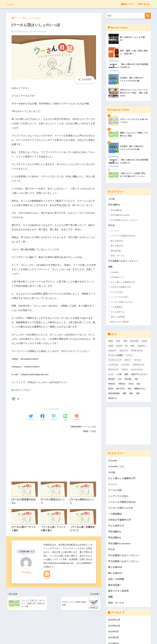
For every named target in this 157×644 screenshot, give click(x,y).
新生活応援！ (117, 251)
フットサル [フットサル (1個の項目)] (125, 365)
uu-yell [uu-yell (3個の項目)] (144, 342)
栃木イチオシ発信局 (120, 322)
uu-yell (12, 4)
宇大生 (112, 226)
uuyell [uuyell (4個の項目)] (111, 346)
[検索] (148, 16)
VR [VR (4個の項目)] (126, 346)
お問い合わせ (143, 4)
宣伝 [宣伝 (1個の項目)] (138, 384)
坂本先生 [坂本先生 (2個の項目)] (112, 380)
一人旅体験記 (117, 308)
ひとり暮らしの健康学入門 (123, 283)
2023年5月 (114, 638)
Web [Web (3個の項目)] (132, 346)
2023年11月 (114, 620)
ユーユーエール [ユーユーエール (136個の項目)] (137, 370)
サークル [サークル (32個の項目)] (137, 361)
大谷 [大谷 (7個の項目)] (120, 380)
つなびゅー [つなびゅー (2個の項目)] (141, 346)
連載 (111, 267)
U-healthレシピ (118, 278)
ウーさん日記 (90, 427)
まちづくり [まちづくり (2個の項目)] (124, 351)
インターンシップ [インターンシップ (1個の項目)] (115, 361)
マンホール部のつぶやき (122, 303)
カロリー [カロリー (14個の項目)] (128, 361)
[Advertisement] (54, 453)
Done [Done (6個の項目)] (118, 342)
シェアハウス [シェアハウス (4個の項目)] (113, 365)
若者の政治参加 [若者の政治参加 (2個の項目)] (114, 394)
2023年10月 (114, 626)
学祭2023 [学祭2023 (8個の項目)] (122, 384)
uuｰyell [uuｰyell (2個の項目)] (119, 346)
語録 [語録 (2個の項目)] (124, 394)
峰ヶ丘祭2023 (117, 246)
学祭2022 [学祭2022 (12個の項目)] (112, 384)
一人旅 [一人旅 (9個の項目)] (119, 375)
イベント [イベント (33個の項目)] (129, 356)
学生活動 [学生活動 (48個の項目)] (128, 380)
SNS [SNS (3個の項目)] (125, 342)
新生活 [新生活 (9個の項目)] (111, 389)
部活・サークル (118, 256)
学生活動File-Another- (121, 215)
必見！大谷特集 (118, 317)
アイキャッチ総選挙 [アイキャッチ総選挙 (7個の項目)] (116, 356)
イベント (115, 231)
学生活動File (115, 205)
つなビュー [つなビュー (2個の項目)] (112, 351)
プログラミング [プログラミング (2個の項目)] (138, 365)
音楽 (94, 431)
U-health (115, 273)
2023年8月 (114, 632)
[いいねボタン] (14, 399)
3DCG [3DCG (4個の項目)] (111, 342)
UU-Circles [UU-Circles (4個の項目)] (134, 342)
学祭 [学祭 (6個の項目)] (136, 380)
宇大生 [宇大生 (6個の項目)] (131, 384)
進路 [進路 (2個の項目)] (131, 394)
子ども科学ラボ (118, 313)
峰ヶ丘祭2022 (117, 241)
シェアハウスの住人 (120, 298)
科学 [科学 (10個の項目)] (130, 389)
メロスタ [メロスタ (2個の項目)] (124, 370)
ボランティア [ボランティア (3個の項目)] (113, 370)
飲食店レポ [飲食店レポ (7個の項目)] (112, 399)
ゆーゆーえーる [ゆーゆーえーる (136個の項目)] (137, 351)
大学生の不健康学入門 (121, 288)
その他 (112, 199)
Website (47, 579)
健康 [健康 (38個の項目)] (126, 375)
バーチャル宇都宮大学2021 (123, 236)
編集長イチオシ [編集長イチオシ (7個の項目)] (140, 389)
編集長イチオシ (128, 4)
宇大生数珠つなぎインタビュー (125, 220)
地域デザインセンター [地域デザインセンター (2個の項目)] (139, 375)
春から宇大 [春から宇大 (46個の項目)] (120, 389)
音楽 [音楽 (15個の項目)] (138, 394)
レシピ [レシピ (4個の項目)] (111, 375)
